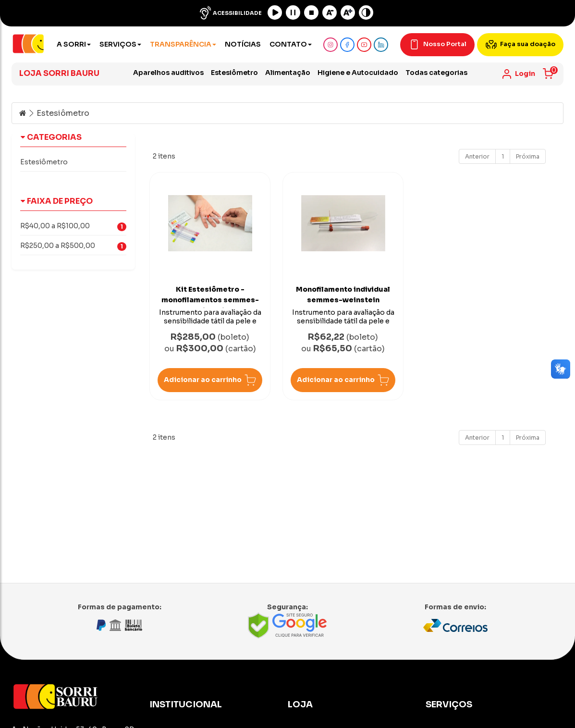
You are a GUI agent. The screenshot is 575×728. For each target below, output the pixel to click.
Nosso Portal (437, 44)
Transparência (183, 44)
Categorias (52, 137)
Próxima (528, 156)
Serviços (120, 44)
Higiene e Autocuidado (358, 73)
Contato (291, 44)
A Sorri (74, 44)
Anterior (477, 156)
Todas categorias (436, 73)
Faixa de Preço (57, 201)
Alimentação (288, 73)
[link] (518, 74)
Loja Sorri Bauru (59, 73)
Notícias (243, 44)
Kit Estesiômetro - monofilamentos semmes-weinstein (210, 300)
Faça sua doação (520, 44)
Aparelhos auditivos (168, 73)
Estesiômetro (234, 73)
